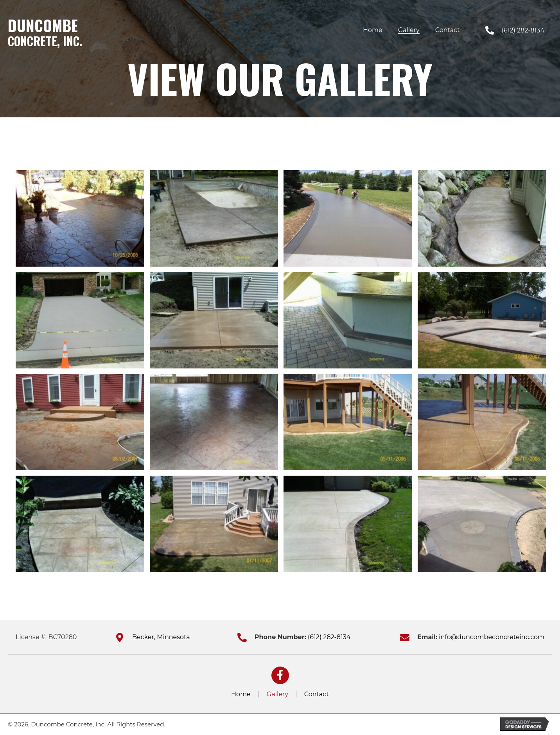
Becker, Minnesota (161, 637)
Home (241, 694)
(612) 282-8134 (523, 30)
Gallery (277, 694)
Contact (317, 694)
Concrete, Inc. (45, 41)
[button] (280, 675)
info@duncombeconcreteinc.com (492, 637)
